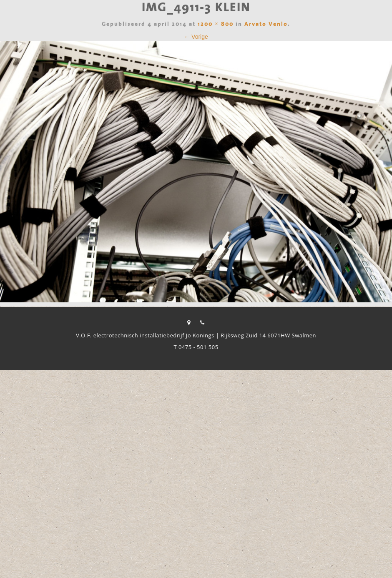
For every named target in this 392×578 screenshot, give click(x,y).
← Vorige (196, 37)
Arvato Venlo (266, 24)
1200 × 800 (216, 24)
